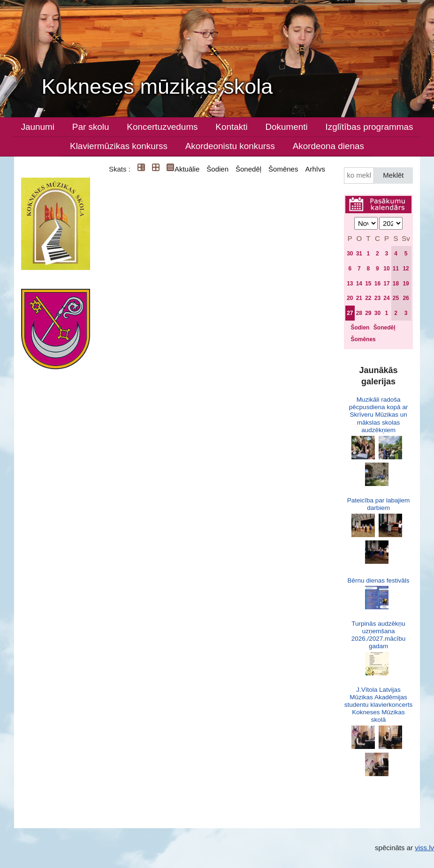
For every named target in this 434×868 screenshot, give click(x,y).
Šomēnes (283, 169)
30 (350, 254)
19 (406, 284)
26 (406, 298)
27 (350, 313)
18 (396, 284)
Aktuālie (187, 169)
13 (350, 284)
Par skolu (91, 127)
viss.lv (424, 848)
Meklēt (393, 175)
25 (396, 298)
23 (377, 298)
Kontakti (231, 127)
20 (350, 298)
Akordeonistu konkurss (230, 146)
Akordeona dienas (328, 146)
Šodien (217, 169)
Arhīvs (315, 169)
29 (368, 313)
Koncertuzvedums (162, 127)
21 (359, 298)
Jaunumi (38, 127)
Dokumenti (286, 127)
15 (368, 284)
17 (386, 284)
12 (406, 269)
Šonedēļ (248, 169)
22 (368, 298)
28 (359, 313)
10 (386, 269)
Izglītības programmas (369, 127)
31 (359, 254)
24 (386, 298)
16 (377, 284)
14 (359, 284)
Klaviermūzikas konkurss (119, 146)
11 (396, 269)
